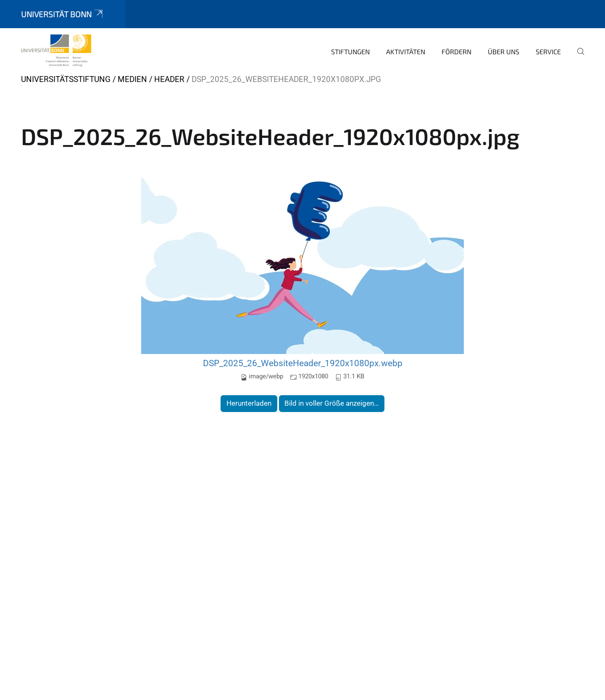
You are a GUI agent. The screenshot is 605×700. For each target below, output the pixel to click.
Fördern (456, 52)
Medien (132, 79)
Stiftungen (350, 52)
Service (548, 52)
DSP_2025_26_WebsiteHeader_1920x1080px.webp (303, 363)
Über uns (504, 52)
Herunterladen (249, 403)
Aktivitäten (406, 52)
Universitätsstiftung (66, 79)
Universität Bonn (63, 14)
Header (169, 79)
